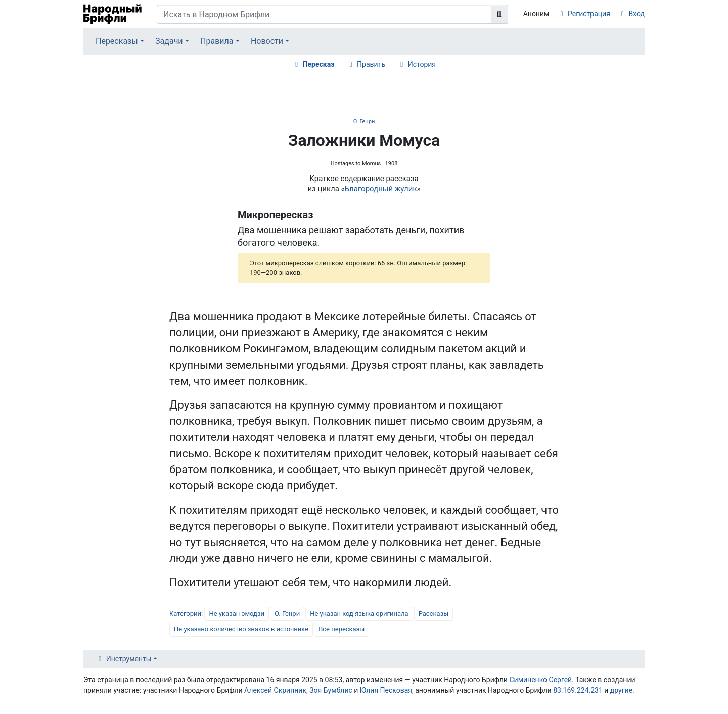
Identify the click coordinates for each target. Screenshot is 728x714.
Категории (185, 614)
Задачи (169, 41)
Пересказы (117, 41)
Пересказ (319, 64)
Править (371, 64)
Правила (217, 41)
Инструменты (129, 659)
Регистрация (589, 14)
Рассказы (434, 614)
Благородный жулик (381, 189)
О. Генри (364, 122)
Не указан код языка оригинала (359, 614)
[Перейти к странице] (499, 14)
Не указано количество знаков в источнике (241, 629)
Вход (637, 14)
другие (621, 690)
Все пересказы (342, 629)
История (422, 64)
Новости (267, 41)
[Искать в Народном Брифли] (324, 14)
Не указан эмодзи (237, 614)
